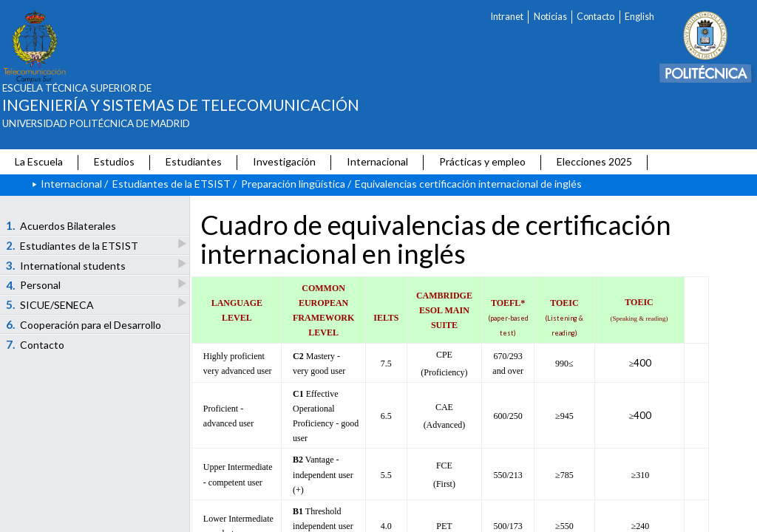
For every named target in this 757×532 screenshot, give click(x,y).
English (639, 17)
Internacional (377, 161)
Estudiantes (194, 161)
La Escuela (39, 161)
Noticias (550, 17)
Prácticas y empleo (482, 161)
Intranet (507, 17)
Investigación (284, 161)
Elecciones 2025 (594, 161)
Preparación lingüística (293, 184)
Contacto (595, 17)
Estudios (114, 161)
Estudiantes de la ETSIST (172, 184)
